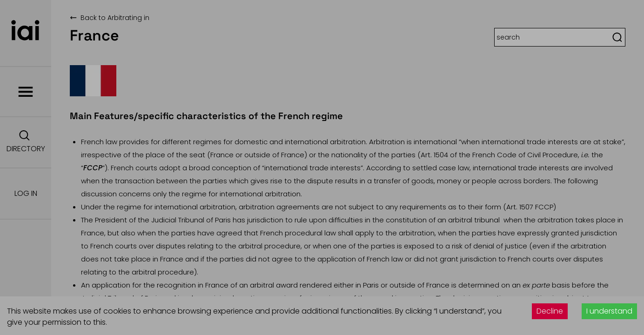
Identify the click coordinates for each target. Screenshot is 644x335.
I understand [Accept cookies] (609, 311)
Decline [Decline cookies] (550, 311)
